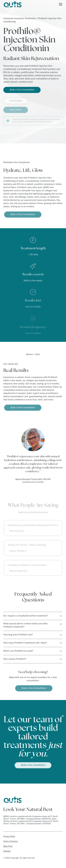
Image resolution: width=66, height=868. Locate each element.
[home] (13, 4)
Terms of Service (11, 841)
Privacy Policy (9, 836)
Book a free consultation (33, 764)
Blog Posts (8, 846)
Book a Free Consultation (22, 90)
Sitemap (7, 851)
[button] (60, 4)
